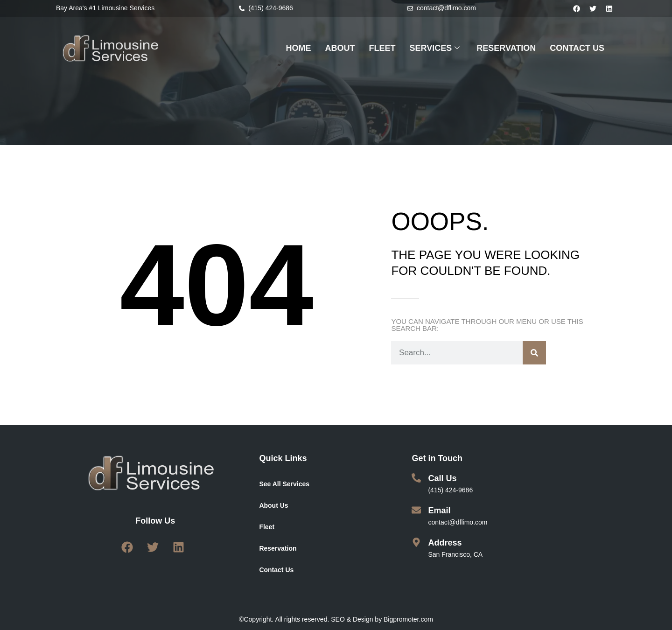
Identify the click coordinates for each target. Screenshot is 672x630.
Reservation (278, 548)
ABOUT (340, 48)
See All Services (284, 484)
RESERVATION (506, 48)
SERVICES (435, 49)
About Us (273, 505)
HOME (299, 48)
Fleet (267, 527)
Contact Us (276, 570)
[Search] (534, 353)
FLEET (382, 48)
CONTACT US (577, 48)
